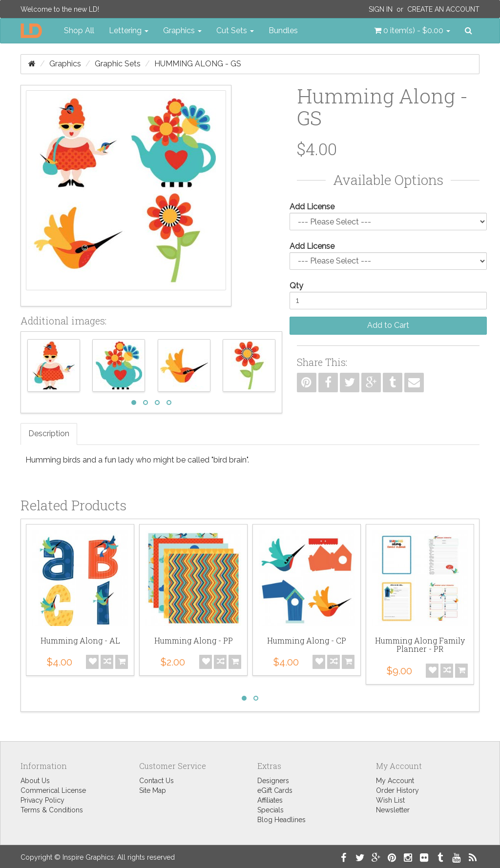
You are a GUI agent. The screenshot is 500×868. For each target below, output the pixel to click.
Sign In (381, 9)
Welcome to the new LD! (60, 9)
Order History (397, 790)
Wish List (390, 800)
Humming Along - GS (198, 64)
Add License (312, 207)
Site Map (153, 790)
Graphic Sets (118, 64)
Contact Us (156, 781)
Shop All (79, 30)
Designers (273, 781)
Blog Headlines (281, 820)
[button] (412, 31)
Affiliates (270, 800)
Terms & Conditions (52, 810)
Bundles (283, 30)
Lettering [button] (129, 30)
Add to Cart (388, 325)
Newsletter (393, 810)
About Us (35, 781)
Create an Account (443, 9)
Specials (271, 810)
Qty (296, 286)
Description (49, 434)
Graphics (65, 64)
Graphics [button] (182, 30)
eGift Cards (275, 790)
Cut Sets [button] (235, 30)
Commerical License (53, 790)
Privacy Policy (42, 800)
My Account (395, 781)
